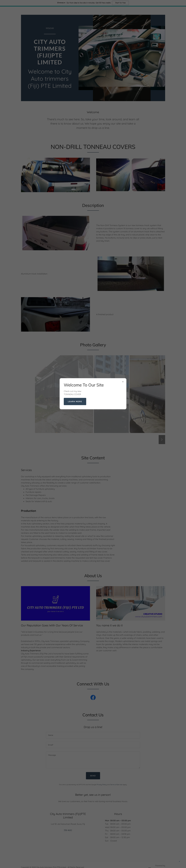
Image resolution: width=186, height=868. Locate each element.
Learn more (75, 402)
